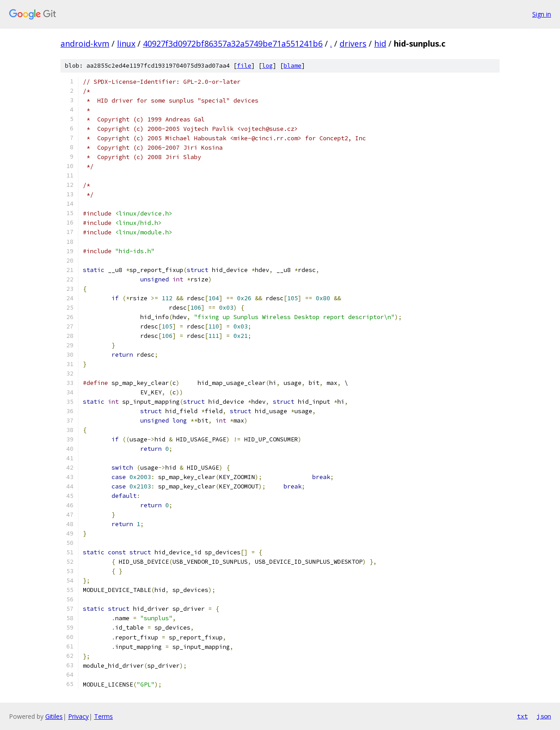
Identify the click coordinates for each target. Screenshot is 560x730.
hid (380, 43)
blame (293, 66)
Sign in (542, 14)
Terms (103, 716)
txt (522, 716)
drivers (353, 43)
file (244, 66)
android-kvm (85, 43)
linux (126, 43)
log (267, 66)
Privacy (78, 716)
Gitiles (54, 716)
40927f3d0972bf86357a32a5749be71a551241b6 (233, 43)
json (544, 716)
